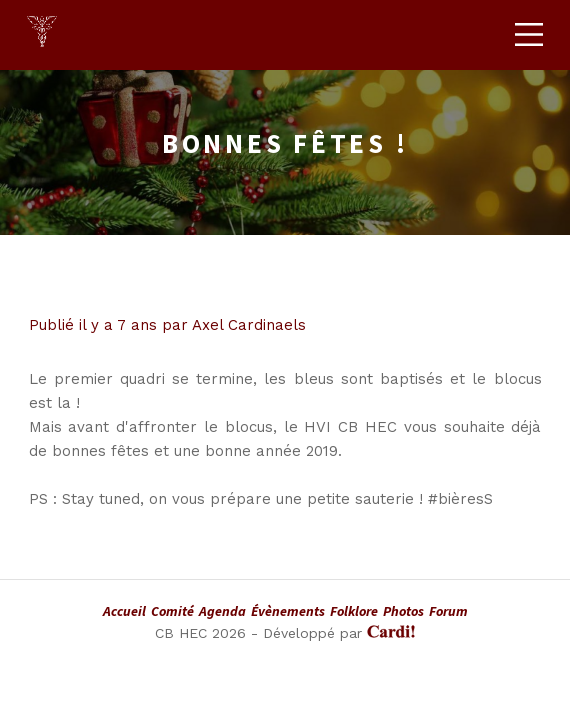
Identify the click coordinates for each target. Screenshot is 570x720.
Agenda (222, 611)
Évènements (288, 611)
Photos (403, 611)
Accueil (124, 611)
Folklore (354, 611)
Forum (448, 611)
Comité (172, 611)
